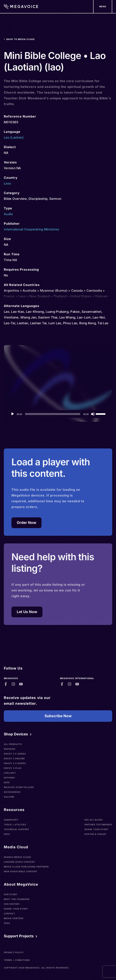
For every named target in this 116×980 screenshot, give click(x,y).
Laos (7, 183)
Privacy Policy (14, 952)
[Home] (21, 7)
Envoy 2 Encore (14, 759)
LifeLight (10, 773)
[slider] (53, 414)
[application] (58, 414)
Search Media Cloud (17, 857)
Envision (10, 749)
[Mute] (93, 414)
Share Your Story (96, 829)
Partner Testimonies (98, 825)
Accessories (12, 792)
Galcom (9, 797)
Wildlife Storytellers (19, 787)
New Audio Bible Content (21, 871)
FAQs (7, 923)
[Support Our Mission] (103, 7)
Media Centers (14, 918)
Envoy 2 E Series (15, 754)
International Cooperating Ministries (31, 229)
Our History (12, 904)
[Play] (13, 414)
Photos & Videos (95, 834)
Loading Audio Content (19, 862)
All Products (13, 744)
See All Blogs (94, 820)
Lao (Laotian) (14, 137)
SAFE (7, 782)
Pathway (10, 778)
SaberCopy (11, 820)
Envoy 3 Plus (13, 768)
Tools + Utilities (15, 825)
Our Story (11, 894)
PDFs (7, 834)
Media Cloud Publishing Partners (26, 867)
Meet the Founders (17, 899)
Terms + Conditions (17, 960)
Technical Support (17, 829)
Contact (10, 914)
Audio (8, 214)
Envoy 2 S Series (15, 763)
